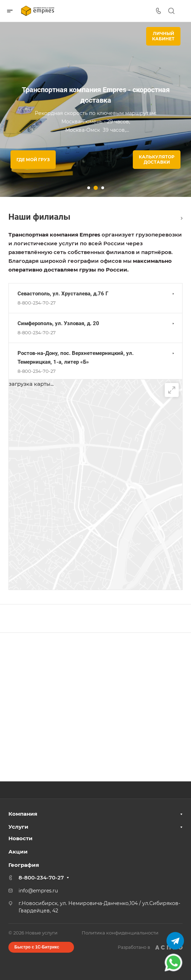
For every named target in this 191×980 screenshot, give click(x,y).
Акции (18, 852)
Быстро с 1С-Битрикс (37, 947)
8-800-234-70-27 (37, 303)
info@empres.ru (38, 891)
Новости (21, 838)
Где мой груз (33, 160)
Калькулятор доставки (157, 159)
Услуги (18, 827)
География (24, 865)
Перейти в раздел (182, 218)
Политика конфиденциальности (120, 933)
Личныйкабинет (163, 36)
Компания (23, 814)
